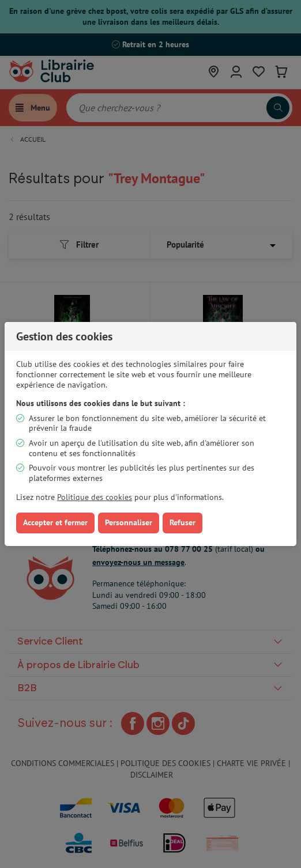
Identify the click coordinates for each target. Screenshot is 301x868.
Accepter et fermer (55, 522)
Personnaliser (129, 522)
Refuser (183, 522)
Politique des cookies (95, 497)
